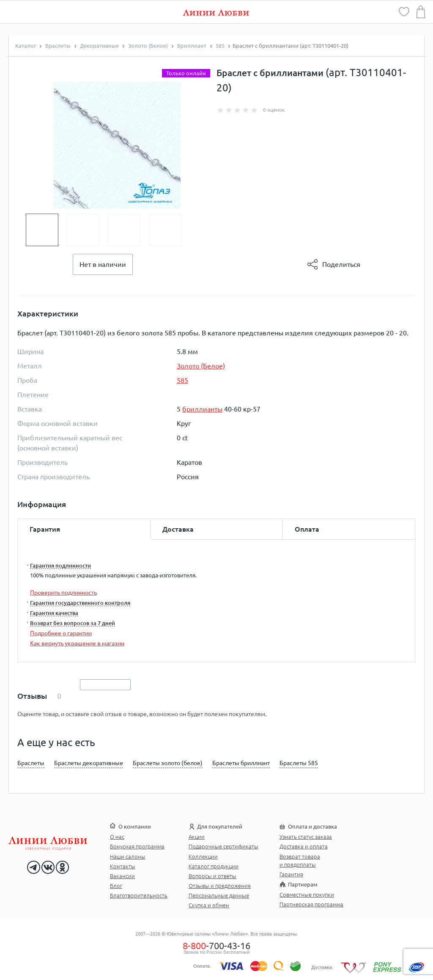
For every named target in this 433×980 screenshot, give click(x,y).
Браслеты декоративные (89, 763)
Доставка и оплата (304, 846)
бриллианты (202, 409)
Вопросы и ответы (212, 876)
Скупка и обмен (209, 905)
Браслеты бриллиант (241, 763)
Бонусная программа (137, 846)
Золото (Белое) (201, 366)
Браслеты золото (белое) (168, 763)
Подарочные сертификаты (223, 846)
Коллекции (203, 856)
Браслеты (31, 763)
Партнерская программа (311, 904)
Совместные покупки (307, 895)
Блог (116, 886)
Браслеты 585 (299, 763)
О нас (117, 837)
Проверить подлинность (63, 593)
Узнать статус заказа (306, 837)
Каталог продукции (214, 866)
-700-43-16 (216, 946)
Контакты (123, 866)
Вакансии (122, 876)
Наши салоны (128, 856)
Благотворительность (139, 895)
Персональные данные (219, 895)
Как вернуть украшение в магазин (77, 643)
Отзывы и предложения (220, 886)
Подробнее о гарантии (61, 633)
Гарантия (291, 874)
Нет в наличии (103, 264)
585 (182, 380)
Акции (197, 837)
